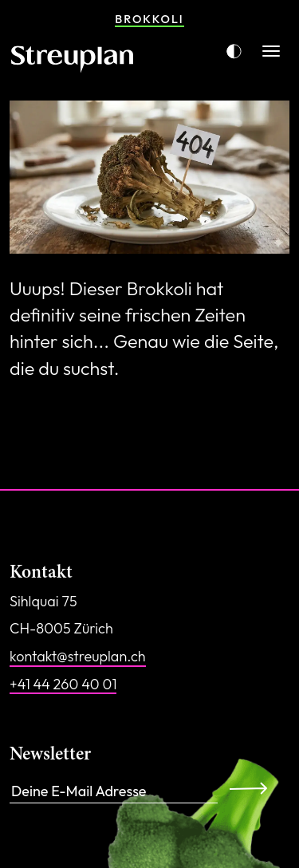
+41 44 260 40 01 (63, 684)
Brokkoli (149, 19)
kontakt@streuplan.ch (78, 656)
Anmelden (253, 788)
